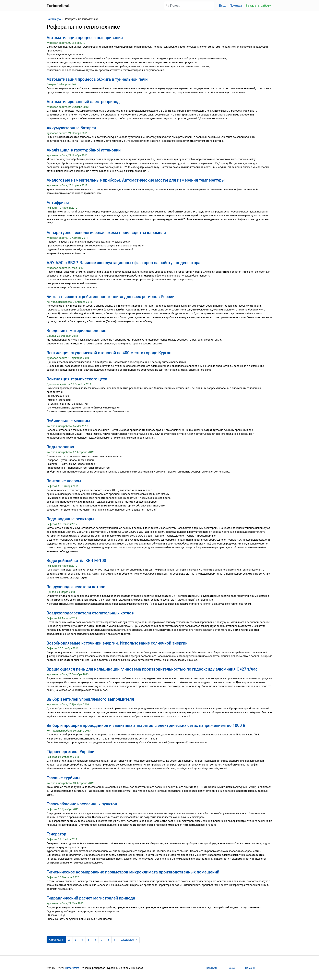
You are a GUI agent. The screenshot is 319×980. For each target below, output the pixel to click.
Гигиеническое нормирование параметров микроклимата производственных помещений (133, 872)
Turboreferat (72, 968)
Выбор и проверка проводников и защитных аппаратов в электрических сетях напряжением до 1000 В (146, 725)
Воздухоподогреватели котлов (76, 587)
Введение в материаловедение (76, 331)
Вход (223, 6)
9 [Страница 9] (115, 940)
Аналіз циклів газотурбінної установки (84, 150)
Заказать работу (258, 6)
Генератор (56, 834)
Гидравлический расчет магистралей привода (91, 898)
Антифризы (58, 203)
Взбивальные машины (68, 421)
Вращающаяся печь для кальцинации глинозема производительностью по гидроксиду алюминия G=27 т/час (152, 669)
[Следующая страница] (129, 940)
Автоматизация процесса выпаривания (85, 38)
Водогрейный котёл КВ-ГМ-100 (76, 561)
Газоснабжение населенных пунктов (82, 804)
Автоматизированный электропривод (83, 102)
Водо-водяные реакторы (70, 519)
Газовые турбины (63, 778)
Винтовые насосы (64, 481)
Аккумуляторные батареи (71, 128)
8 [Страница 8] (108, 940)
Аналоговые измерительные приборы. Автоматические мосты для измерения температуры (136, 180)
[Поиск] (189, 5)
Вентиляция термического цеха (77, 379)
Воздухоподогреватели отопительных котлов (90, 613)
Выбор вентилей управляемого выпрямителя (90, 699)
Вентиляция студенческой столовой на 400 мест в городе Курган (109, 353)
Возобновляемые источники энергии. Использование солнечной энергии (117, 643)
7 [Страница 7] (102, 940)
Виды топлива (60, 447)
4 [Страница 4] (82, 940)
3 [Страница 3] (76, 940)
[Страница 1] (56, 940)
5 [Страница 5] (89, 940)
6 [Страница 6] (95, 940)
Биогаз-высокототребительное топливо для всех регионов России (111, 297)
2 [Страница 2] (69, 940)
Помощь (236, 6)
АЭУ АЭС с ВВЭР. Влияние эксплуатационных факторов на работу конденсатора (123, 263)
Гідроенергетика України (70, 752)
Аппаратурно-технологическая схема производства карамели (106, 233)
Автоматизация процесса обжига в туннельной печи (97, 79)
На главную (54, 19)
